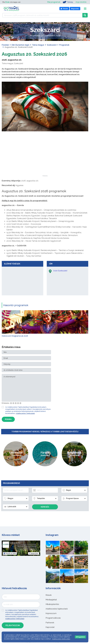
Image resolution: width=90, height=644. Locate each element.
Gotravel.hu (15, 543)
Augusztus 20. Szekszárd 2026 (35, 54)
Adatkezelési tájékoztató (57, 609)
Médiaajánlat (51, 600)
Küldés (8, 419)
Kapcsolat (50, 627)
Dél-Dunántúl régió (20, 45)
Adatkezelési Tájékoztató (25, 413)
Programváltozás (53, 618)
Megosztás (34, 553)
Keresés (45, 507)
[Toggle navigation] (85, 9)
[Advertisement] (45, 161)
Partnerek (50, 623)
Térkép (68, 2)
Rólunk (49, 595)
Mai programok (53, 2)
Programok (64, 45)
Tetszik (10, 553)
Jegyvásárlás (81, 2)
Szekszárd (52, 45)
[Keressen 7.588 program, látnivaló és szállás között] (42, 15)
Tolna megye (38, 45)
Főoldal (5, 45)
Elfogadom (80, 637)
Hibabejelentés (52, 604)
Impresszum (51, 613)
